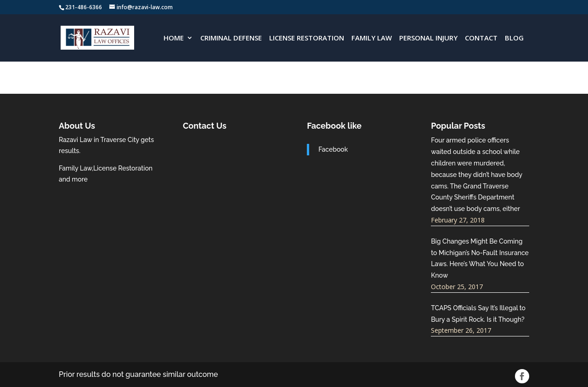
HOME (174, 38)
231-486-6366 (84, 7)
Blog (514, 38)
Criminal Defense (231, 38)
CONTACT (481, 38)
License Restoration (307, 38)
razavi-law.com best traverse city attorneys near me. (232, 169)
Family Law (372, 38)
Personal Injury (428, 38)
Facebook (333, 149)
